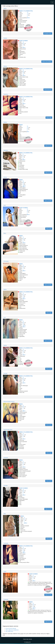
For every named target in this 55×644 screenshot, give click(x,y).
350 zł (24, 104)
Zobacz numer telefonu (47, 62)
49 (23, 45)
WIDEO (21, 125)
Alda (5, 514)
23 (27, 209)
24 (27, 126)
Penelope (6, 458)
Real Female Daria (8, 430)
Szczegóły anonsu (48, 33)
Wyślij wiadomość (48, 90)
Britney (5, 66)
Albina (5, 8)
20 (23, 321)
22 (24, 517)
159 (33, 605)
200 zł (28, 215)
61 (27, 15)
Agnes (5, 289)
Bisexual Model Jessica (9, 401)
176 (28, 14)
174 (23, 156)
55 (27, 129)
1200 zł (25, 523)
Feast (5, 571)
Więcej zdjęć (49, 118)
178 (28, 127)
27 (23, 461)
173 (23, 351)
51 (23, 184)
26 (23, 377)
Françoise (6, 599)
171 (23, 435)
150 (23, 71)
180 (23, 99)
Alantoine (6, 150)
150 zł (28, 18)
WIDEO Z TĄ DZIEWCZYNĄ (26, 11)
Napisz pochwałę (48, 201)
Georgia (5, 373)
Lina (5, 317)
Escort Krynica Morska (11, 628)
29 (23, 154)
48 (23, 101)
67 (23, 157)
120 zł (24, 243)
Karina (5, 345)
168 (23, 407)
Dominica (6, 94)
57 (23, 408)
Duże (24, 297)
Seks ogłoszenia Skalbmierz (12, 630)
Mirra (5, 233)
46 (23, 268)
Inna (5, 205)
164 (23, 182)
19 (27, 12)
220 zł (24, 48)
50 (27, 212)
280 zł (24, 160)
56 (23, 492)
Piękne (24, 185)
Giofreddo (6, 543)
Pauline (5, 38)
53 (33, 606)
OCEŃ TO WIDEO (23, 41)
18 (23, 42)
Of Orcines (6, 261)
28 (23, 70)
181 (23, 323)
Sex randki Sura (9, 631)
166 (28, 210)
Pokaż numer (49, 229)
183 (23, 43)
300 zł (24, 299)
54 (23, 550)
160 (23, 267)
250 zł (24, 271)
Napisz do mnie (48, 146)
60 (23, 436)
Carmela (6, 486)
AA (23, 74)
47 (24, 520)
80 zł (28, 132)
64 (23, 464)
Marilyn (5, 122)
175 (23, 463)
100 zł (24, 76)
